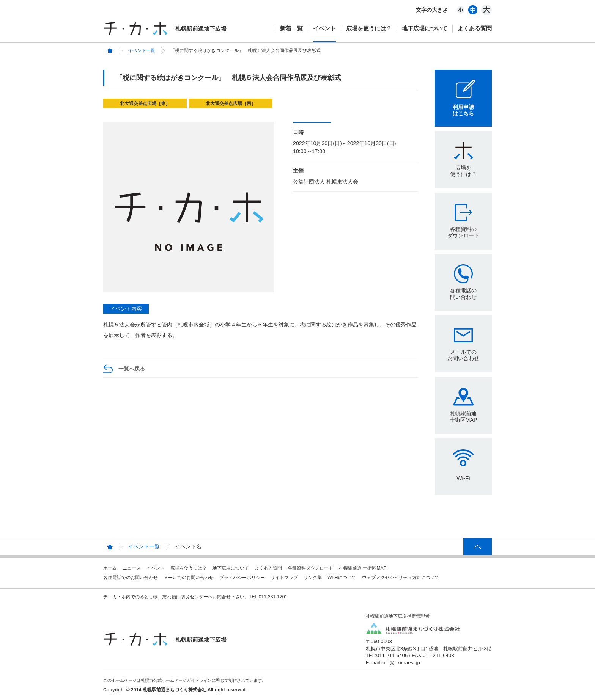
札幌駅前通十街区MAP (464, 417)
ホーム (110, 568)
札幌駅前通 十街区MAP (363, 568)
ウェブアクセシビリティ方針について (401, 578)
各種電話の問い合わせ (463, 294)
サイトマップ (284, 578)
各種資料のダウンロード (463, 232)
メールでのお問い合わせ (463, 355)
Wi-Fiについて (342, 578)
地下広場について (425, 28)
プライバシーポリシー (242, 578)
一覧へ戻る (132, 369)
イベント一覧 (142, 50)
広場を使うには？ (369, 28)
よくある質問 (475, 28)
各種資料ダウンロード (310, 568)
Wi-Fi (463, 478)
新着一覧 (291, 28)
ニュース (132, 568)
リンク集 (313, 578)
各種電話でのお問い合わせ (131, 578)
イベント (324, 28)
